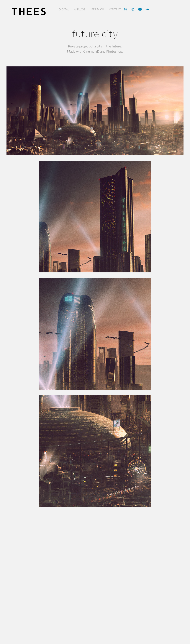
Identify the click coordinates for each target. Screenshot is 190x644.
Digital (64, 9)
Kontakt (115, 9)
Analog (80, 9)
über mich (97, 9)
